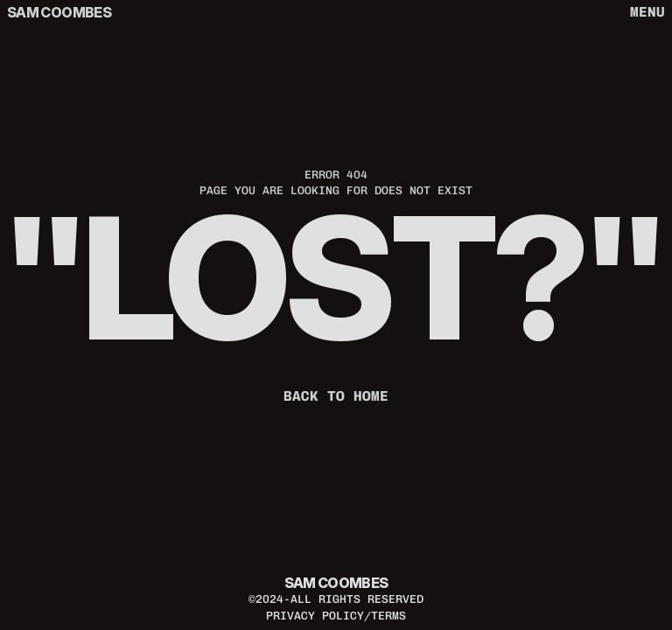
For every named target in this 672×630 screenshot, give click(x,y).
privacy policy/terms (336, 616)
